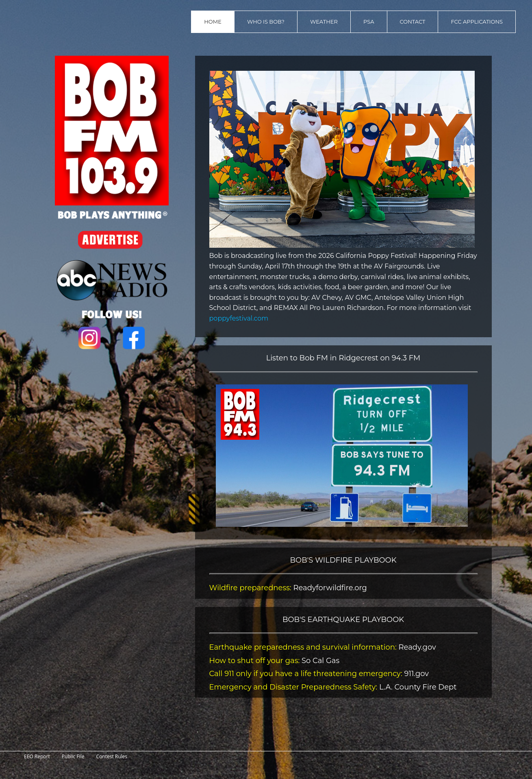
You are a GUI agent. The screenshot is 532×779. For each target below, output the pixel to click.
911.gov (416, 674)
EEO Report (37, 757)
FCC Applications (477, 22)
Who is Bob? (266, 22)
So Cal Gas (319, 661)
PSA (369, 22)
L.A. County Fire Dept (418, 687)
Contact (413, 22)
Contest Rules (112, 757)
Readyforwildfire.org (330, 588)
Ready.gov (417, 647)
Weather (324, 22)
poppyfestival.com (239, 318)
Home (213, 22)
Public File (73, 757)
